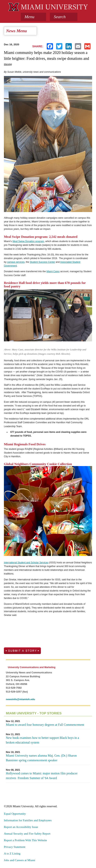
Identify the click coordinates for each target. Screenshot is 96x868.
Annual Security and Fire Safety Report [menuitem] (27, 834)
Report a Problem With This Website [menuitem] (25, 840)
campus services (16, 262)
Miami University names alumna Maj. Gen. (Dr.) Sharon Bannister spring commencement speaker (41, 758)
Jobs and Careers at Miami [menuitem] (20, 860)
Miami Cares (53, 271)
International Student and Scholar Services (26, 563)
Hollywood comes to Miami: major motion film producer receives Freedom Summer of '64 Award (42, 776)
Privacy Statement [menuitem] (15, 847)
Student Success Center (42, 262)
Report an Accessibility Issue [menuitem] (21, 827)
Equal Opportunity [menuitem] (15, 814)
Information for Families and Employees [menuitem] (28, 820)
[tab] (33, 17)
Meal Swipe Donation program (28, 241)
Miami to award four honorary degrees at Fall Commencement (45, 725)
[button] (64, 17)
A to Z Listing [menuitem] (12, 854)
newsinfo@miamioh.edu (20, 699)
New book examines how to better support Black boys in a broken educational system (42, 740)
